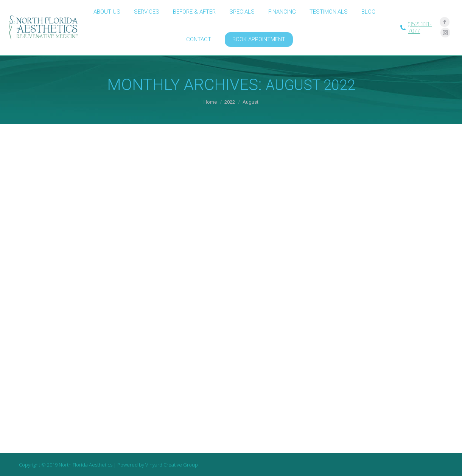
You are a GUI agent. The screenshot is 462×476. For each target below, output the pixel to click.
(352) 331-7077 (420, 28)
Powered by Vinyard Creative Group (158, 465)
